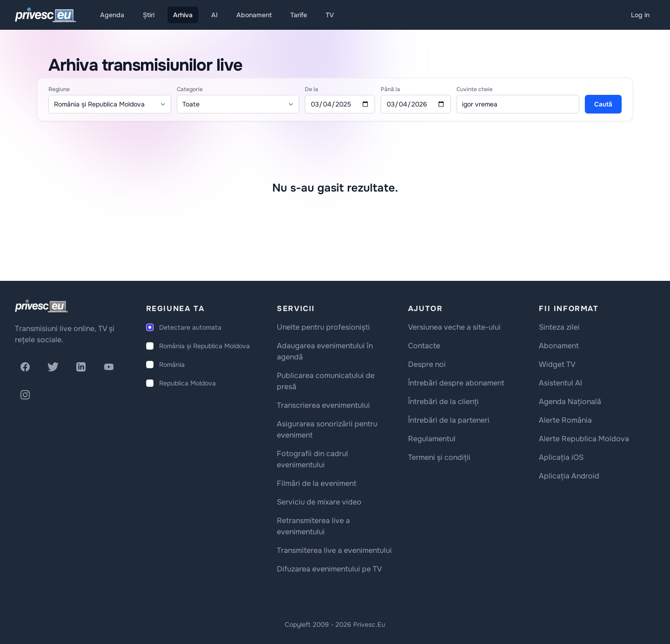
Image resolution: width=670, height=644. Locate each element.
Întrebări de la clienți (443, 402)
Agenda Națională (570, 402)
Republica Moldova (188, 383)
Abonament (254, 15)
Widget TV (557, 364)
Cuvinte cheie (475, 89)
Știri (149, 15)
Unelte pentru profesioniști (323, 327)
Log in (640, 15)
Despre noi (427, 364)
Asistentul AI (560, 383)
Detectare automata (190, 327)
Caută (603, 104)
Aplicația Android (569, 476)
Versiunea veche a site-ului (454, 327)
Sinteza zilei (559, 327)
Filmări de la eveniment (317, 483)
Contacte (424, 346)
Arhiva (183, 15)
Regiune (59, 89)
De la (312, 89)
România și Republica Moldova (204, 346)
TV (330, 15)
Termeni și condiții (439, 457)
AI (214, 15)
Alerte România (565, 420)
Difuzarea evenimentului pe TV (329, 569)
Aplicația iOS (561, 457)
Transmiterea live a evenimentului (334, 550)
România (172, 365)
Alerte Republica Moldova (584, 439)
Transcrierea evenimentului (323, 405)
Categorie (190, 89)
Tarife (299, 15)
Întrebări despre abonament (456, 383)
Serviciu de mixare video (319, 502)
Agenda (112, 15)
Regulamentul (432, 439)
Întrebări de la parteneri (449, 420)
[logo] (41, 306)
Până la (390, 89)
